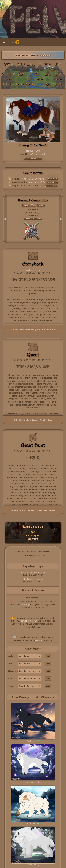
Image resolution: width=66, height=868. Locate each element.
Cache (38, 74)
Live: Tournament (8, 84)
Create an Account (9, 65)
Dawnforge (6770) (37, 182)
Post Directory (30, 65)
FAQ (40, 64)
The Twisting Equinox (33, 579)
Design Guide (20, 84)
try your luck (53, 179)
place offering (52, 182)
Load (48, 656)
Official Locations (59, 74)
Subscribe (59, 79)
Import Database (48, 74)
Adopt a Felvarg (59, 84)
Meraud (39, 640)
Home (11, 42)
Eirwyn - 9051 (32, 865)
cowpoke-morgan (29, 621)
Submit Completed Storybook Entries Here (33, 329)
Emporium (48, 64)
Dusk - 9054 (32, 741)
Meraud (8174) (33, 151)
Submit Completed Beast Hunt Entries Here (33, 511)
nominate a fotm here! (33, 159)
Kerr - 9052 (32, 824)
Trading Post (31, 84)
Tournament (33, 527)
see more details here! (33, 219)
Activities (40, 79)
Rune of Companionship (33, 179)
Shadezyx (26, 604)
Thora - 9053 (32, 782)
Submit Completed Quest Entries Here (33, 420)
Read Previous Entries (33, 270)
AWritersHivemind (38, 154)
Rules (59, 64)
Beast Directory (48, 85)
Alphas (9, 79)
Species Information (9, 74)
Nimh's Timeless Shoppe (33, 572)
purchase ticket (52, 185)
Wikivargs (21, 65)
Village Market (21, 74)
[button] (4, 42)
